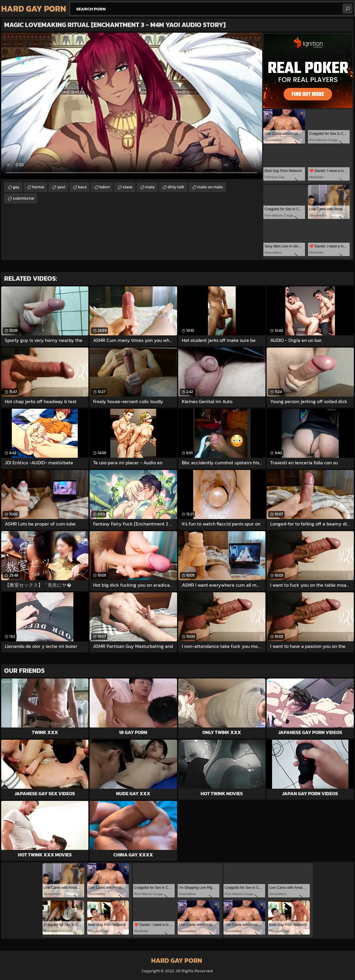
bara (82, 187)
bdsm (105, 187)
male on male (210, 187)
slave (128, 187)
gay (16, 187)
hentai (38, 187)
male (150, 187)
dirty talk (176, 187)
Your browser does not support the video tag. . (132, 106)
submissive (24, 198)
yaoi (61, 187)
